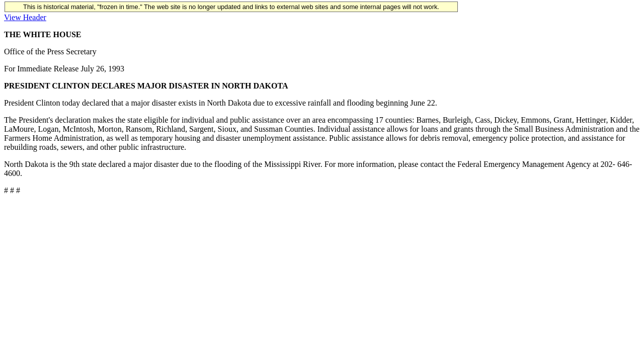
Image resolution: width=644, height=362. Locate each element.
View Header (25, 17)
